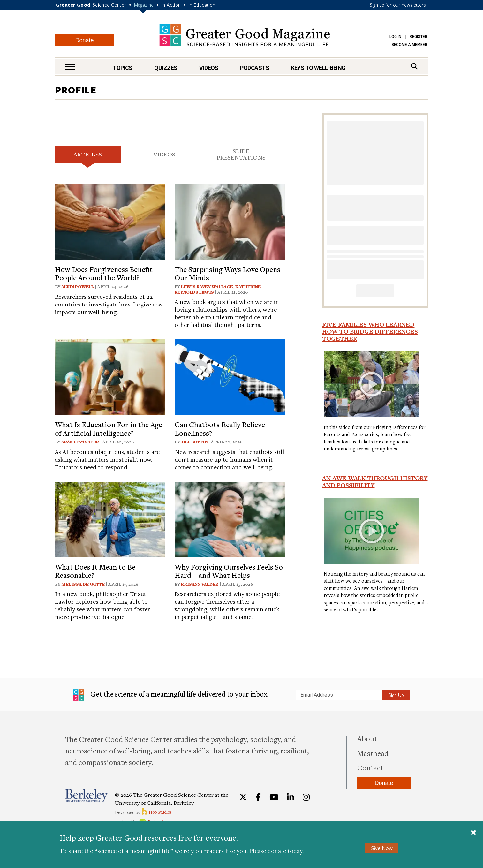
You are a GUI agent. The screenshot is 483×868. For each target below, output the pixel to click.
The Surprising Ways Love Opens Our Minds (227, 273)
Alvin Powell (78, 287)
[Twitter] (243, 797)
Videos (209, 68)
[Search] (414, 66)
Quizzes (166, 68)
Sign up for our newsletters (398, 5)
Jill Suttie (194, 442)
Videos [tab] (164, 154)
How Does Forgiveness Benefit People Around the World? (104, 273)
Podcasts (255, 68)
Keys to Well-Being (318, 68)
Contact (370, 767)
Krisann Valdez (200, 584)
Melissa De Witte (83, 584)
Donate (84, 40)
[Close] (473, 833)
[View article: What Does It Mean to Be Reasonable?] (110, 519)
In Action (171, 5)
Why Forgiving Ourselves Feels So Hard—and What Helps (229, 571)
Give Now (382, 848)
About (367, 738)
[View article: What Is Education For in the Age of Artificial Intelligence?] (110, 376)
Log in (395, 37)
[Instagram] (306, 797)
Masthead (373, 753)
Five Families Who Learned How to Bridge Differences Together (370, 331)
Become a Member (410, 45)
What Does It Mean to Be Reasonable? (95, 571)
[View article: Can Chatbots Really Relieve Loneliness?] (230, 376)
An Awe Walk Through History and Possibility (375, 481)
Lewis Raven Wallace (207, 287)
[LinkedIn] (291, 797)
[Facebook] (258, 797)
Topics (123, 68)
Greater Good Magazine (245, 35)
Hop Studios (156, 812)
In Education (202, 5)
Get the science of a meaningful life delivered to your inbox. (171, 695)
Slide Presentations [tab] (241, 154)
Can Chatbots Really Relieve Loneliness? (220, 428)
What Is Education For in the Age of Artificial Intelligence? (109, 428)
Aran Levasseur (80, 442)
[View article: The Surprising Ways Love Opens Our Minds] (230, 221)
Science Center (109, 5)
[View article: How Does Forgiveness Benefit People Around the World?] (110, 221)
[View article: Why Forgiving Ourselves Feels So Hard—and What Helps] (230, 519)
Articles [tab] (88, 154)
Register (419, 37)
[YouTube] (274, 797)
